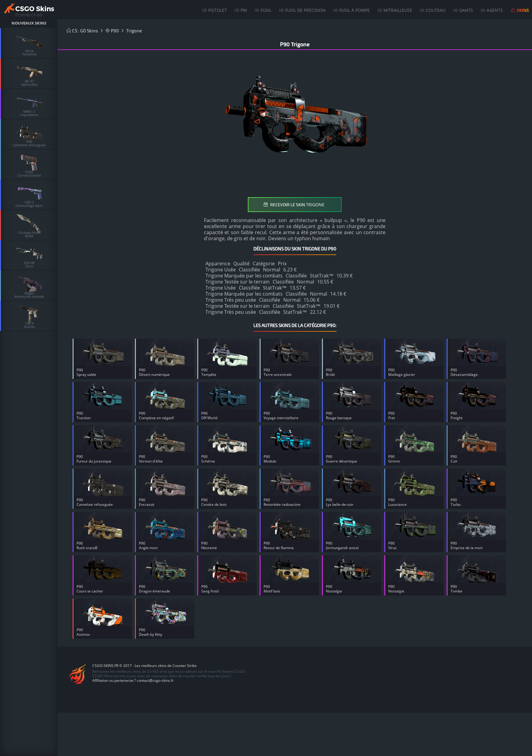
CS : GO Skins (82, 31)
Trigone (134, 31)
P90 (112, 31)
